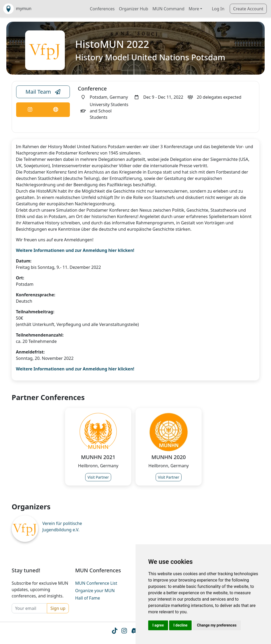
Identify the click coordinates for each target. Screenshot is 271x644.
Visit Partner (98, 477)
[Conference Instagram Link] (30, 110)
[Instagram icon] (124, 632)
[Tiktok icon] (115, 632)
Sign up (58, 608)
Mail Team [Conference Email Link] (43, 92)
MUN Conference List (96, 583)
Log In (218, 9)
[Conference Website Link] (56, 110)
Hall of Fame (88, 598)
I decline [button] (180, 625)
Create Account (248, 9)
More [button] (194, 9)
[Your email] (29, 608)
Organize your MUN (95, 591)
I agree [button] (158, 625)
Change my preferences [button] (217, 625)
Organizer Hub (134, 9)
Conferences (102, 9)
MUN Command (168, 9)
